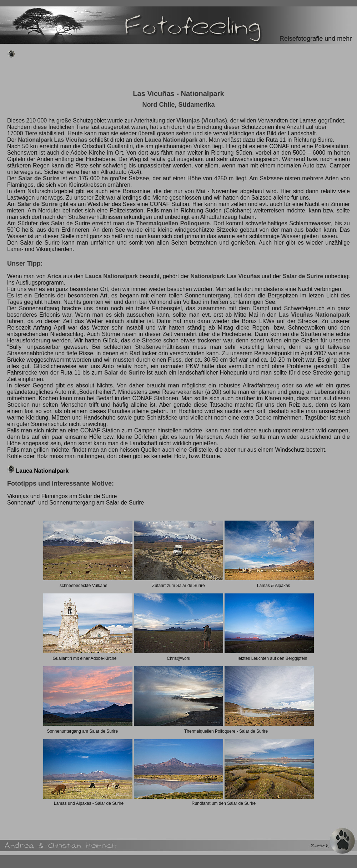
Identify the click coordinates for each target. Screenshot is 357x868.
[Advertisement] (137, 72)
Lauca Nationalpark (42, 471)
